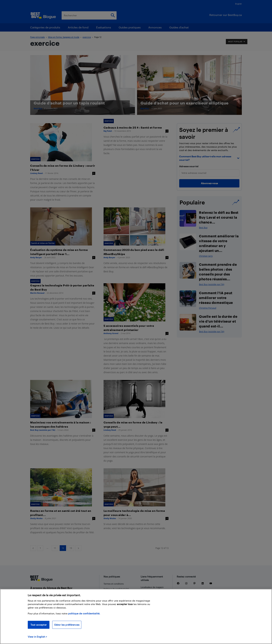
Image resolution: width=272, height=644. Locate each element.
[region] (136, 616)
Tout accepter (39, 625)
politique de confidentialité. (84, 613)
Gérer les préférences (67, 625)
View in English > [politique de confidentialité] (37, 637)
